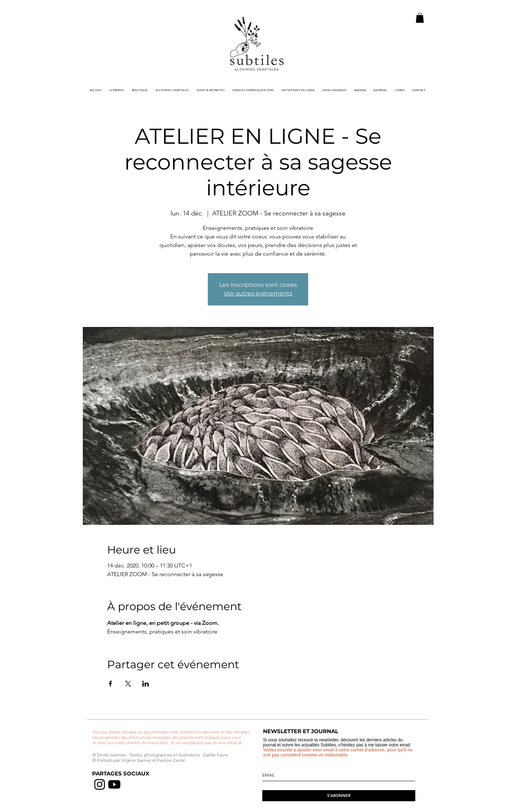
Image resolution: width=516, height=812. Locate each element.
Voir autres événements (258, 293)
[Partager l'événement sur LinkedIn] (146, 684)
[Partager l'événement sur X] (128, 684)
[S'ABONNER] (339, 796)
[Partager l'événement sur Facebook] (111, 684)
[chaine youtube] (114, 784)
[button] (420, 18)
